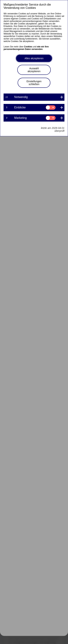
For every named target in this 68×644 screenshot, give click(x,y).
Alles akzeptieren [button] (34, 58)
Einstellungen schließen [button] (34, 83)
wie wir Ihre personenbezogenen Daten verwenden (26, 48)
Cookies (28, 47)
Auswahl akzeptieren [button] (34, 70)
